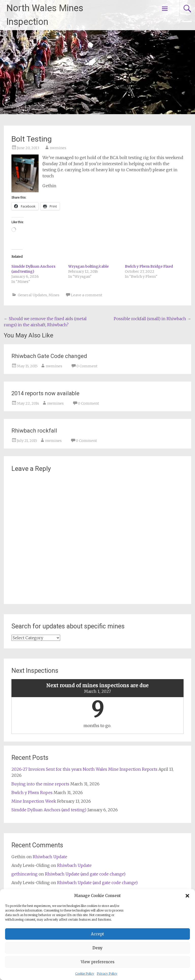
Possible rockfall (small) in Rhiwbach (152, 319)
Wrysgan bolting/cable (88, 266)
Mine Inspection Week (34, 801)
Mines (54, 295)
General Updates (32, 295)
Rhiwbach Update (50, 857)
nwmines (58, 148)
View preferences (98, 962)
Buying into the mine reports (40, 784)
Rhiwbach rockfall (34, 431)
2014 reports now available (45, 393)
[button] (187, 896)
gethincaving (25, 874)
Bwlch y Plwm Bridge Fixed (149, 266)
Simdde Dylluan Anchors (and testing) (49, 810)
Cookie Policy (85, 974)
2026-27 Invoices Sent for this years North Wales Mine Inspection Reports (84, 769)
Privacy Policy (107, 974)
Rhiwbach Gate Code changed (49, 356)
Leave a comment (87, 295)
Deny (97, 948)
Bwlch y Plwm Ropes (32, 793)
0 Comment (87, 366)
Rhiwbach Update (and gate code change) (85, 874)
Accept (97, 934)
